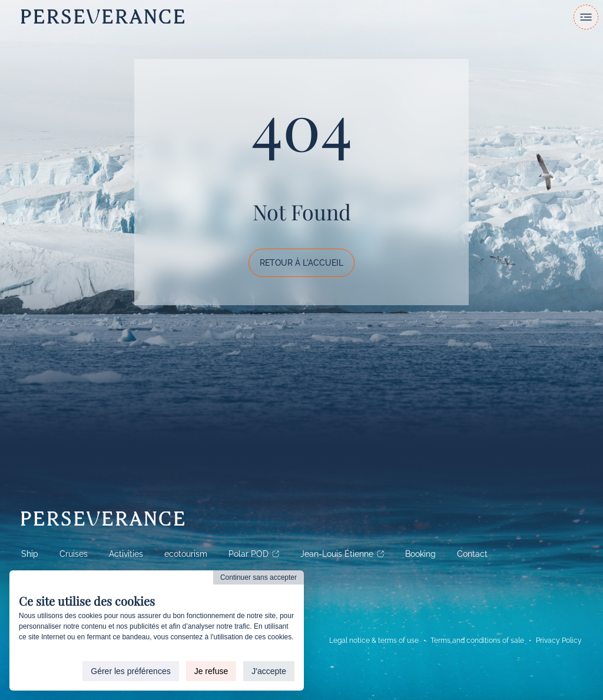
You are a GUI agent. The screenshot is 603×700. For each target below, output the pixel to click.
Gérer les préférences (130, 671)
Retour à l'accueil (301, 263)
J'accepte (269, 671)
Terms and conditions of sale (477, 640)
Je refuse (211, 671)
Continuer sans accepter (259, 577)
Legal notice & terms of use (374, 640)
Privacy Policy (559, 640)
